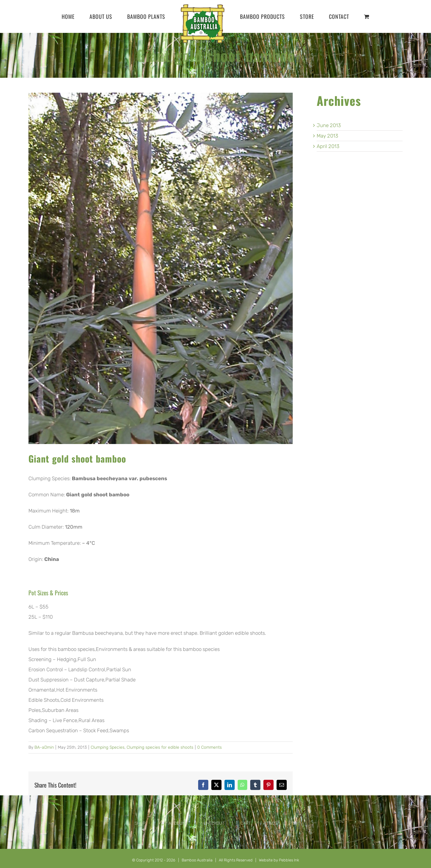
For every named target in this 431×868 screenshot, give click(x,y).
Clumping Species (108, 747)
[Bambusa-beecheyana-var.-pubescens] (161, 268)
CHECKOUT (214, 823)
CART (246, 823)
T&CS (272, 823)
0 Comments (210, 747)
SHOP (140, 823)
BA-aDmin (44, 747)
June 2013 (329, 125)
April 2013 (328, 146)
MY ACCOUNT (174, 823)
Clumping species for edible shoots (160, 747)
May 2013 (327, 136)
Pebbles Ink (289, 860)
